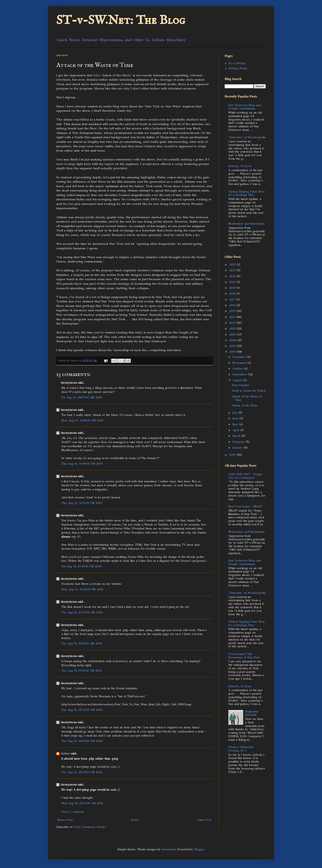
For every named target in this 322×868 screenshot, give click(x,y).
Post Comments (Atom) (90, 827)
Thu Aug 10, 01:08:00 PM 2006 (82, 464)
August (238, 380)
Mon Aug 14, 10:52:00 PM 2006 (82, 589)
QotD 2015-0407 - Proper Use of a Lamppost (245, 476)
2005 (233, 455)
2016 (233, 305)
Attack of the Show (245, 406)
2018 (233, 294)
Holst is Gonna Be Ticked (249, 391)
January (238, 448)
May (236, 424)
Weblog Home (238, 68)
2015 (233, 311)
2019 (233, 288)
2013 (233, 323)
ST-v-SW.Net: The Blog (121, 21)
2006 (233, 352)
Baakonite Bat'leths (252, 713)
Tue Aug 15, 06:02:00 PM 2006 (82, 741)
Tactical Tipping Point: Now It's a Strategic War (247, 193)
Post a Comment (73, 812)
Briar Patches (240, 385)
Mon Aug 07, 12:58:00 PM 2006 (82, 421)
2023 (233, 270)
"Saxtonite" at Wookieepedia (247, 137)
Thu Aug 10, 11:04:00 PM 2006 (82, 503)
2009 (233, 335)
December (240, 357)
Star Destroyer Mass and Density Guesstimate (245, 107)
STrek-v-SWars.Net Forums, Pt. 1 (241, 749)
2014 (233, 317)
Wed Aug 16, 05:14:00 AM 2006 (82, 803)
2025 (233, 265)
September (240, 374)
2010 (233, 329)
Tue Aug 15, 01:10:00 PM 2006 (82, 671)
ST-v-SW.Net (237, 63)
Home (135, 820)
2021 (233, 282)
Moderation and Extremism (247, 224)
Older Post (204, 820)
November (240, 363)
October (238, 369)
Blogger (199, 849)
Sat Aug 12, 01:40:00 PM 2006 (81, 566)
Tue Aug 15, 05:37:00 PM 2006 (82, 710)
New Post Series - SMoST (245, 507)
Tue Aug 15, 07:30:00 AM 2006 (82, 612)
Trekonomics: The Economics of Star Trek (244, 656)
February (239, 442)
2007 (233, 346)
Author (65, 754)
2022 (233, 276)
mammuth (169, 849)
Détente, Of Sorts (240, 166)
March (237, 436)
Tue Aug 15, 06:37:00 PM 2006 (82, 772)
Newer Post (65, 820)
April (236, 430)
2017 (233, 300)
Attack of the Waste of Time (247, 398)
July (236, 413)
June (236, 418)
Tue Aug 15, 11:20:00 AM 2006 (82, 643)
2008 (233, 340)
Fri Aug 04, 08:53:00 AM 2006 (82, 397)
